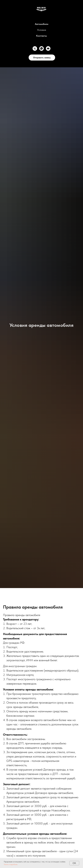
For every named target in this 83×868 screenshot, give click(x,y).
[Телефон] (35, 48)
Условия (42, 30)
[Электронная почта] (48, 48)
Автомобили (42, 24)
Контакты (41, 36)
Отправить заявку (42, 58)
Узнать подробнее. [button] (11, 864)
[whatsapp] (41, 48)
